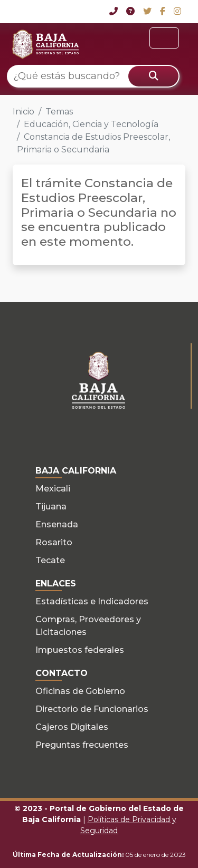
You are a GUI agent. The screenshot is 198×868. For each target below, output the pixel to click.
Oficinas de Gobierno (80, 691)
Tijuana (51, 507)
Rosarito (54, 542)
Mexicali (53, 489)
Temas (59, 112)
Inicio (23, 112)
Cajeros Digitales (72, 727)
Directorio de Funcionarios (92, 709)
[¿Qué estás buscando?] (93, 76)
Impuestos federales (80, 650)
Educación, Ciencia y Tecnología (91, 124)
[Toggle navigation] (164, 38)
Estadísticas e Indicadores (92, 601)
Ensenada (57, 524)
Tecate (50, 560)
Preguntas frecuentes (82, 745)
